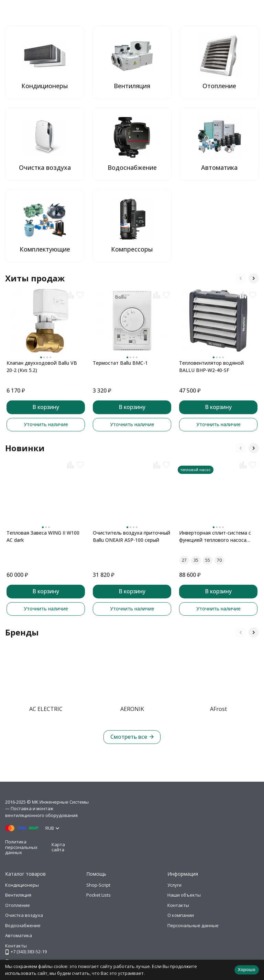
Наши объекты (184, 895)
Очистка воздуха (24, 915)
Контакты (178, 905)
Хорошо (247, 969)
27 (184, 560)
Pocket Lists (98, 895)
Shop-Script (98, 885)
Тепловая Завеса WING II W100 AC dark (43, 536)
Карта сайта (58, 847)
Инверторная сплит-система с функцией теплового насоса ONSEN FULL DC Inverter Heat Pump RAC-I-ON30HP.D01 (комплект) (215, 536)
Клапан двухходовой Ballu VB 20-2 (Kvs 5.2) (42, 366)
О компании (181, 915)
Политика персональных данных (21, 847)
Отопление (18, 905)
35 (196, 560)
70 (219, 560)
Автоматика (19, 935)
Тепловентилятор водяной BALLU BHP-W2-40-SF (211, 366)
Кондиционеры (22, 885)
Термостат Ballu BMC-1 (120, 363)
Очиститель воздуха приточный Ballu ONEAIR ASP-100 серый (131, 536)
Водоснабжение (23, 925)
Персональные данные (193, 925)
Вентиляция (18, 895)
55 (208, 560)
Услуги (174, 885)
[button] (241, 278)
